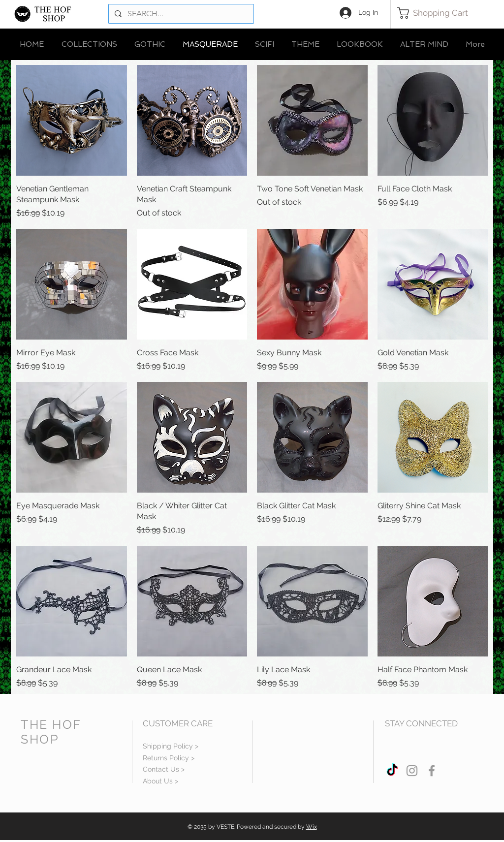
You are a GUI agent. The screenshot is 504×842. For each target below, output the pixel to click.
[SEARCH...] (180, 14)
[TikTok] (392, 771)
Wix (312, 827)
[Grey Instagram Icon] (412, 771)
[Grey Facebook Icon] (432, 771)
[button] (439, 13)
